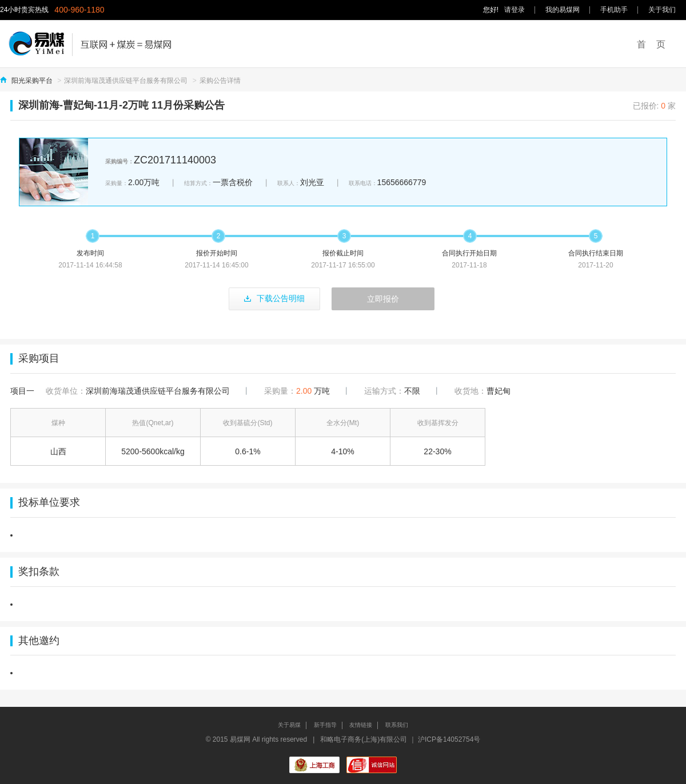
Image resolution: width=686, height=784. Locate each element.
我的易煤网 (563, 10)
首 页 (651, 44)
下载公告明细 (274, 298)
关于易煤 (289, 725)
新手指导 (325, 725)
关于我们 (662, 10)
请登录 (514, 10)
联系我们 (397, 725)
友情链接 (361, 725)
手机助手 (614, 10)
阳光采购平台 (32, 81)
